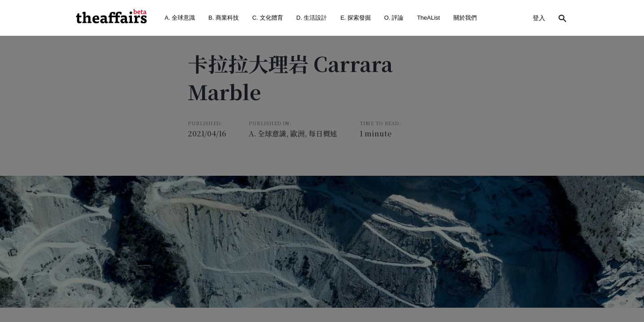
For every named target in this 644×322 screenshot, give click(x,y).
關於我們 (465, 18)
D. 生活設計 (312, 18)
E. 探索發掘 (356, 18)
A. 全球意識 (180, 18)
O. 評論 (394, 18)
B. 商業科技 (224, 18)
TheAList (428, 18)
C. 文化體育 (268, 18)
